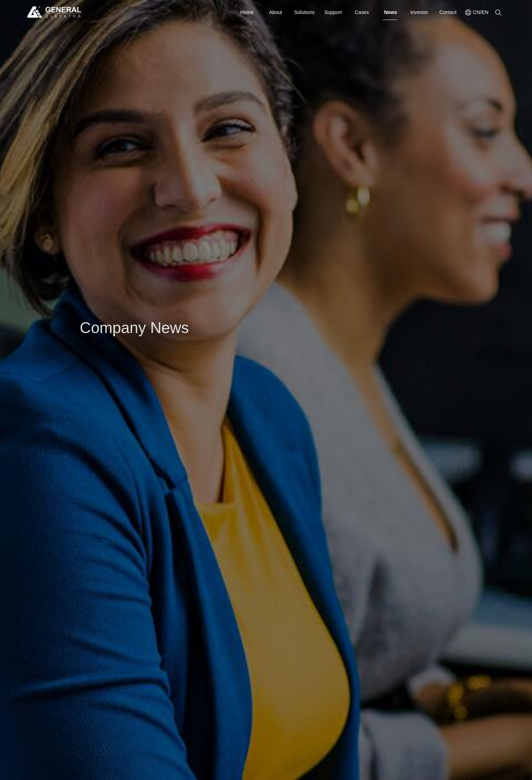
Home (247, 12)
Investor (419, 12)
